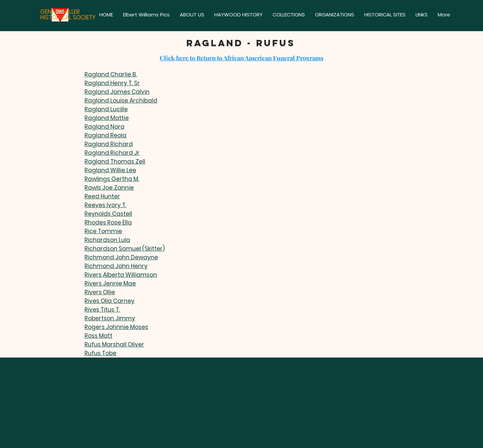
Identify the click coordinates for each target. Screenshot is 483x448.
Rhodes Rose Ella (108, 222)
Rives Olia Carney (110, 301)
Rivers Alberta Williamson (121, 275)
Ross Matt (98, 336)
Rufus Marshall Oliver (114, 344)
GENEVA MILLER (60, 12)
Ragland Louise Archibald (121, 101)
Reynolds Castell (108, 214)
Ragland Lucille (106, 109)
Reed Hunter (102, 196)
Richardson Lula (107, 240)
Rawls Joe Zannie (109, 188)
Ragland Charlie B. (111, 74)
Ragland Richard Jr (112, 153)
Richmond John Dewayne (121, 257)
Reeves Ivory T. (105, 205)
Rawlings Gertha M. (112, 179)
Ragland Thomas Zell (115, 162)
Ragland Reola (105, 135)
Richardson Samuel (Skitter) (125, 249)
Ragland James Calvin (117, 92)
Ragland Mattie (107, 118)
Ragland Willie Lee (110, 170)
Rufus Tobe (100, 353)
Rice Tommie (103, 231)
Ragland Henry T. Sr (112, 83)
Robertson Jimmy (110, 318)
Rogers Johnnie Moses (116, 327)
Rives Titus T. (102, 310)
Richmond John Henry (116, 266)
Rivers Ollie (100, 292)
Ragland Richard (109, 144)
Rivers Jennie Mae (110, 283)
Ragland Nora (104, 127)
